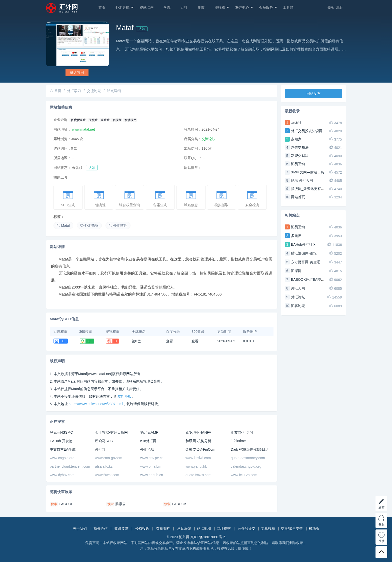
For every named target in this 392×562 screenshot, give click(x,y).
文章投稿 (268, 528)
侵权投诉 (142, 528)
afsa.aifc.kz (104, 466)
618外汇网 (148, 441)
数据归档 (163, 528)
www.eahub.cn (152, 475)
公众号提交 (246, 528)
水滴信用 (130, 120)
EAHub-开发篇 (61, 441)
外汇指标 (89, 225)
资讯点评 (146, 8)
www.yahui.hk (196, 466)
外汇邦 (100, 449)
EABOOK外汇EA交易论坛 (311, 279)
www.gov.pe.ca (152, 458)
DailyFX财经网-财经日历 (250, 449)
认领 (142, 29)
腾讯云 (120, 504)
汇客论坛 (298, 306)
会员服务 (268, 8)
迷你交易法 (300, 147)
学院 (167, 8)
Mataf (63, 225)
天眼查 (93, 120)
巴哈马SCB (104, 441)
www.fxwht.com (107, 475)
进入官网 (77, 73)
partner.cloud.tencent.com (70, 466)
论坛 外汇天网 (302, 180)
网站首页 (298, 197)
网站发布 (313, 94)
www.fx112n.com (244, 475)
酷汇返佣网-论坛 (304, 253)
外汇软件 (118, 225)
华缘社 (296, 123)
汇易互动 (298, 164)
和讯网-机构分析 (198, 441)
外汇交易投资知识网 (307, 131)
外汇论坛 (147, 449)
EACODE (66, 504)
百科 (184, 8)
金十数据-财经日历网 (111, 432)
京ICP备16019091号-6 (208, 537)
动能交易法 (300, 156)
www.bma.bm (151, 466)
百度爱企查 (78, 120)
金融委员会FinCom (200, 449)
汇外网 (184, 537)
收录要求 (121, 528)
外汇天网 (298, 288)
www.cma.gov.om (109, 458)
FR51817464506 (208, 294)
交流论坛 (94, 91)
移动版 (314, 528)
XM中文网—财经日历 (308, 172)
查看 (169, 341)
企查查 (105, 120)
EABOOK (179, 504)
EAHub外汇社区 (303, 244)
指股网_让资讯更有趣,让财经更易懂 (319, 189)
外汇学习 (74, 91)
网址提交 (224, 528)
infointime (238, 441)
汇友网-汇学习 (242, 432)
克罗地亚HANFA (198, 432)
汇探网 (296, 271)
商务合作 (100, 528)
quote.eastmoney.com (248, 458)
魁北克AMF (149, 432)
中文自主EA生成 (63, 449)
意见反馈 (184, 528)
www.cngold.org (62, 458)
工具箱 (288, 8)
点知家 (296, 139)
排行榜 (222, 8)
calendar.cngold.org (246, 466)
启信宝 (117, 120)
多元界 (296, 236)
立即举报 (124, 396)
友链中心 (244, 8)
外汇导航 (125, 8)
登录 (331, 7)
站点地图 (204, 528)
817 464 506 (157, 294)
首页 (102, 8)
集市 (201, 8)
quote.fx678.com (198, 475)
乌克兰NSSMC (61, 432)
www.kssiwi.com (198, 458)
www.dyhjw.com (62, 475)
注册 (339, 7)
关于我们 (80, 528)
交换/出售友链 (292, 528)
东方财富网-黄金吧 (306, 262)
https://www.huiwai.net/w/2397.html (96, 404)
